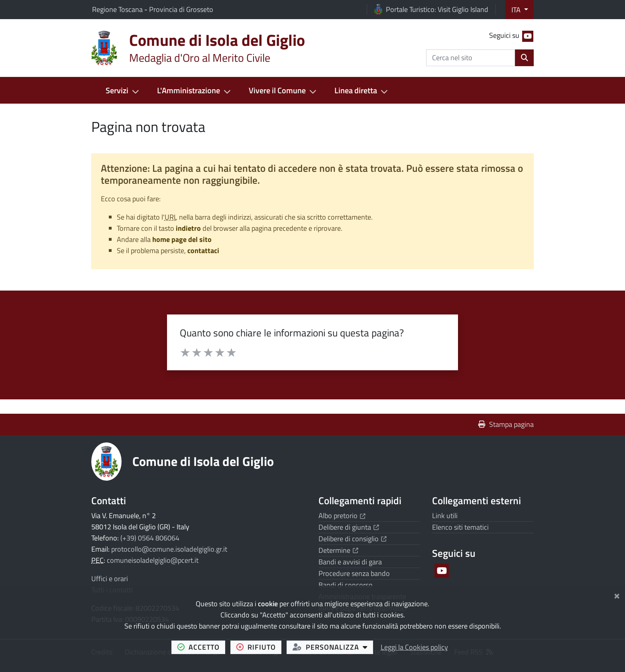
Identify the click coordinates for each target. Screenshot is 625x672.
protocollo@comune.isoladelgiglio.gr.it (169, 549)
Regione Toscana (118, 9)
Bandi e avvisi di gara (350, 562)
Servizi (117, 90)
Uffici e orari (110, 579)
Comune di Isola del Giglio (203, 461)
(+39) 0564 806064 (150, 538)
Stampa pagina (506, 424)
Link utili (445, 516)
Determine (338, 550)
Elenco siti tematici (460, 527)
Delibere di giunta (349, 527)
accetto (201, 647)
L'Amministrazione (189, 90)
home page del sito (182, 239)
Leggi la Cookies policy (414, 647)
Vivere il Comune (277, 90)
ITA (517, 10)
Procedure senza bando (354, 573)
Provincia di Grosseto (181, 9)
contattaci (203, 251)
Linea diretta (356, 90)
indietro (188, 228)
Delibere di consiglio (353, 539)
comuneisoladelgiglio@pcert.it (153, 560)
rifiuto (259, 647)
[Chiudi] (617, 594)
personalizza (333, 647)
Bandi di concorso (346, 585)
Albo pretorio (342, 516)
